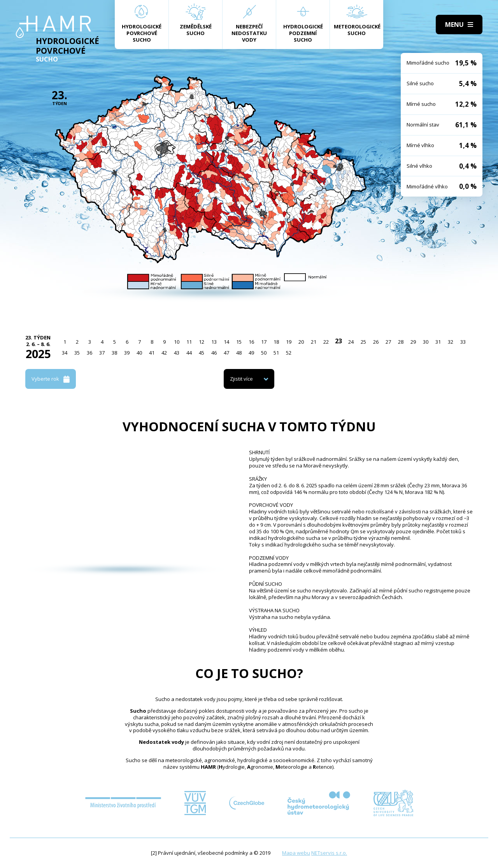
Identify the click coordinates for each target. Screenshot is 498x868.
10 (177, 342)
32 (451, 342)
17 (264, 342)
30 (426, 342)
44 (189, 353)
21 (314, 342)
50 (264, 353)
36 (89, 353)
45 (202, 353)
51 (276, 353)
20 (301, 342)
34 (65, 353)
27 (388, 342)
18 (276, 342)
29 (413, 342)
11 (189, 342)
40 (139, 353)
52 (289, 353)
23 (338, 341)
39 (127, 353)
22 (326, 342)
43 (177, 353)
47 (226, 353)
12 (202, 342)
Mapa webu (296, 853)
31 (438, 342)
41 (152, 353)
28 (401, 342)
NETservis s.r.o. (329, 853)
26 (376, 342)
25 (363, 342)
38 (114, 353)
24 (351, 342)
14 (226, 342)
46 (214, 353)
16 (251, 342)
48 (239, 353)
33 (463, 342)
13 (214, 342)
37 (102, 353)
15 (239, 342)
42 (164, 353)
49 (251, 353)
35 (77, 353)
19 (289, 342)
